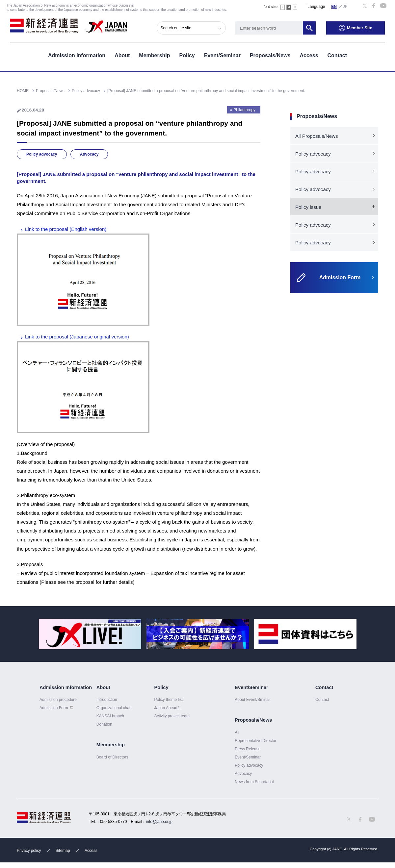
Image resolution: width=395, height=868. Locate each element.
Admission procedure (58, 700)
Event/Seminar (222, 55)
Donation (104, 724)
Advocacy (89, 154)
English (334, 6)
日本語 (345, 6)
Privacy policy (29, 851)
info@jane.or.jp (159, 822)
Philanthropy (244, 110)
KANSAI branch (110, 716)
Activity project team (172, 716)
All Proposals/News (316, 136)
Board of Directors (112, 757)
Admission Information (77, 55)
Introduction (107, 700)
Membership (154, 55)
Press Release (248, 749)
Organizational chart (114, 708)
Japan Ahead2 (167, 708)
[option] (90, 634)
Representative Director (255, 741)
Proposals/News (270, 55)
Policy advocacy (42, 154)
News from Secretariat (254, 782)
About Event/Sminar (252, 700)
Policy (187, 55)
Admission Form (54, 708)
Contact (337, 55)
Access (309, 55)
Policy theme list (168, 700)
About (122, 55)
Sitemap (63, 851)
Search (309, 28)
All (237, 732)
